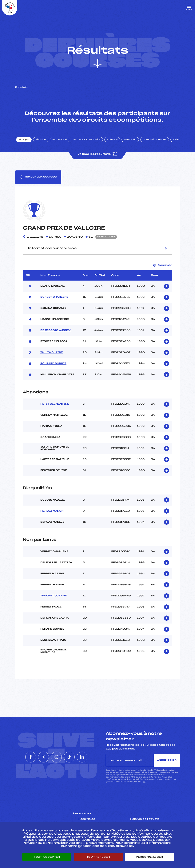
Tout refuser (98, 857)
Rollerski (112, 140)
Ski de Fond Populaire (87, 140)
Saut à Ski (130, 140)
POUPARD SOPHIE (53, 364)
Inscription (167, 760)
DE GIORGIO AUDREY (56, 331)
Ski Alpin (24, 140)
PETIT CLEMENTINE (55, 404)
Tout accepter (47, 857)
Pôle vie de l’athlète (145, 820)
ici (144, 782)
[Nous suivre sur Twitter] (39, 757)
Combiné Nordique (155, 140)
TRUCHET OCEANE (54, 596)
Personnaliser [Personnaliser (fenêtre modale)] (149, 857)
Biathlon (41, 140)
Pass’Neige (87, 820)
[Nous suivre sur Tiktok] (74, 757)
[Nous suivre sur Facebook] (22, 757)
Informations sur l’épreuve (97, 248)
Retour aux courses (38, 177)
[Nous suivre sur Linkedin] (91, 757)
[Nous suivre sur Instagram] (56, 757)
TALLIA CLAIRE (52, 353)
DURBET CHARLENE (54, 297)
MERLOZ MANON (52, 511)
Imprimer (163, 265)
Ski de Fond (60, 140)
